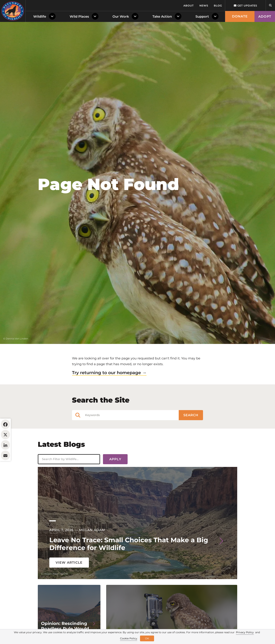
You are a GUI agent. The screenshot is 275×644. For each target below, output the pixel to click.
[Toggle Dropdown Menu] (53, 17)
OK (147, 638)
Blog (218, 6)
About (189, 6)
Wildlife (40, 17)
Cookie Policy (129, 638)
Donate (240, 16)
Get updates (245, 6)
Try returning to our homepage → (109, 373)
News (204, 6)
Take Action (162, 17)
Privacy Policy (245, 632)
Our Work (121, 17)
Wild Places (79, 17)
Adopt (265, 17)
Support (202, 17)
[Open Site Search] (270, 5)
